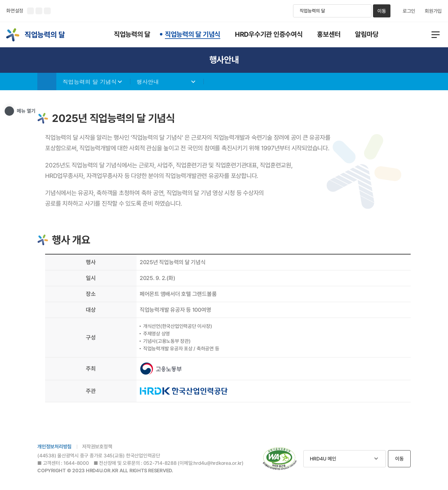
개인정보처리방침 (54, 447)
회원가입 (433, 11)
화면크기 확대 (30, 11)
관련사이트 (345, 459)
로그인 (409, 11)
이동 (382, 11)
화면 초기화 (47, 11)
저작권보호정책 (97, 447)
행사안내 (148, 82)
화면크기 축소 (39, 11)
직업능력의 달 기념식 (90, 82)
